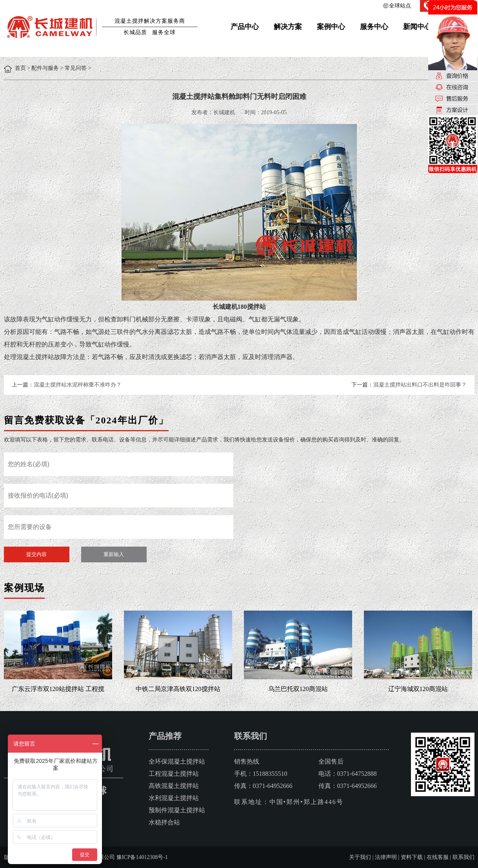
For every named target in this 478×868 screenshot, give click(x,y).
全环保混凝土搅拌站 (177, 761)
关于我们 (360, 857)
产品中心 (245, 27)
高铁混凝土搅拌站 (174, 786)
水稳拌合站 (164, 822)
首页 (20, 68)
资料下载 (412, 857)
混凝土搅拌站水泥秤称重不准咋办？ (78, 385)
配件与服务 (45, 68)
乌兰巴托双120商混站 (298, 689)
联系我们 (463, 857)
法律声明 (386, 857)
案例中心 (331, 27)
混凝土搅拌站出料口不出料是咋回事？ (420, 385)
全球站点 (400, 6)
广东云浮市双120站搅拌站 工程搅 (58, 689)
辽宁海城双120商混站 (418, 689)
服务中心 (374, 27)
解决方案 (288, 27)
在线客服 (438, 857)
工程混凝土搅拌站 (174, 774)
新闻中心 (417, 27)
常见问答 (76, 68)
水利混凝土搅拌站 (174, 798)
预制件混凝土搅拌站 (177, 810)
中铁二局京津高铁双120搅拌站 (178, 689)
